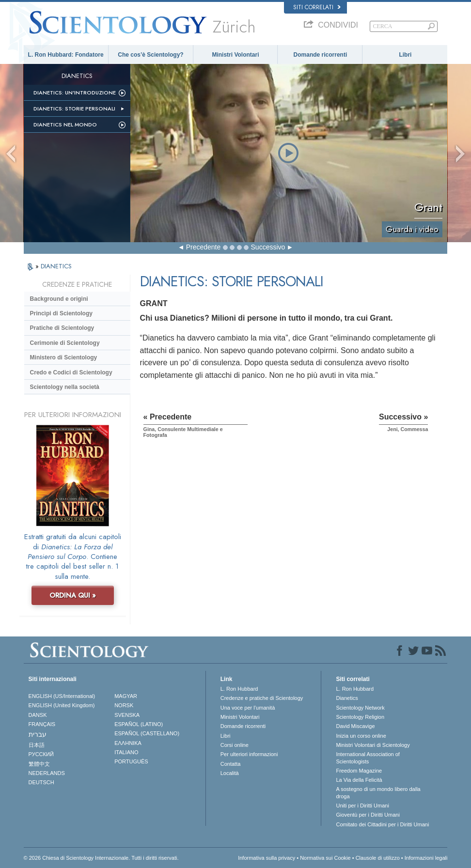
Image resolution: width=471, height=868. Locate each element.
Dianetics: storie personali (74, 108)
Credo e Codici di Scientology (71, 372)
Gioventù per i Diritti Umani (368, 815)
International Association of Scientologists (368, 758)
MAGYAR (126, 696)
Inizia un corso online (361, 736)
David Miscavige (355, 726)
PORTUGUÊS (131, 761)
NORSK (124, 705)
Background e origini (59, 299)
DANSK (38, 715)
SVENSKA (127, 715)
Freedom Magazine (359, 771)
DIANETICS (56, 266)
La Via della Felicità (359, 780)
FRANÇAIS (42, 724)
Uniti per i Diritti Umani (362, 806)
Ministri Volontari (235, 55)
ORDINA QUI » (73, 595)
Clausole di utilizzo (378, 858)
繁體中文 (39, 764)
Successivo (268, 247)
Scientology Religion (360, 717)
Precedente (204, 247)
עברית (38, 734)
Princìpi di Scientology (61, 313)
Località (230, 773)
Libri (405, 55)
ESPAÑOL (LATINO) (139, 724)
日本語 (37, 745)
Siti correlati (317, 7)
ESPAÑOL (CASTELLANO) (147, 733)
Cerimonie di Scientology (65, 343)
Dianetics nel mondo (65, 124)
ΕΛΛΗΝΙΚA (128, 743)
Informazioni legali (426, 858)
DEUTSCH (41, 782)
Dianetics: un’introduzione (75, 93)
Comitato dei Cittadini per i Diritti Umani (382, 824)
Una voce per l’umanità (248, 708)
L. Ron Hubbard (239, 689)
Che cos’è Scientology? (150, 55)
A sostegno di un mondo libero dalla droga (378, 792)
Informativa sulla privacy (267, 858)
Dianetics (347, 698)
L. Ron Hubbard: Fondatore (66, 55)
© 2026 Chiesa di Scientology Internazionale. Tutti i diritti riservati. (101, 858)
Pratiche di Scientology (62, 328)
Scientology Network (360, 708)
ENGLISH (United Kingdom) (62, 705)
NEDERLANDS (47, 773)
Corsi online (235, 745)
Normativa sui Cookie (325, 858)
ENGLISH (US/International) (62, 696)
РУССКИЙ (41, 754)
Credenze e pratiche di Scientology (262, 698)
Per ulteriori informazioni (249, 754)
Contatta (231, 764)
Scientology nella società (65, 387)
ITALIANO (126, 752)
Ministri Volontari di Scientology (373, 745)
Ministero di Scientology (64, 357)
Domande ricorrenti (321, 55)
